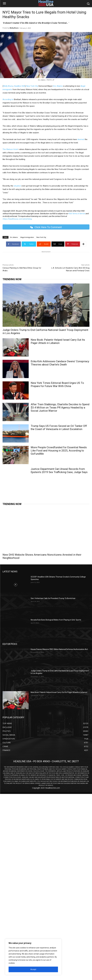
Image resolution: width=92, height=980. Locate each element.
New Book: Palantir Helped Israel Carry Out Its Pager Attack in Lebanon (58, 341)
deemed (81, 139)
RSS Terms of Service (77, 214)
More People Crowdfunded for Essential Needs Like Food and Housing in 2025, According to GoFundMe (59, 451)
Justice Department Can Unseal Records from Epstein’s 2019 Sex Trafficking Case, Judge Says (59, 471)
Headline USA (19, 86)
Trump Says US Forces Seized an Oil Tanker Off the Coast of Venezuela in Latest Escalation (59, 428)
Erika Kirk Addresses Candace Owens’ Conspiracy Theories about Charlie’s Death (60, 363)
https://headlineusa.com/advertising (17, 219)
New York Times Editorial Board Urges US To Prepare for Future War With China (57, 385)
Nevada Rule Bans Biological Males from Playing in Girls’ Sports (56, 620)
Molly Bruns (14, 28)
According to (8, 99)
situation (17, 186)
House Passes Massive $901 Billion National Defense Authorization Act (59, 649)
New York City (32, 86)
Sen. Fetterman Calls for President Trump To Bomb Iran (53, 598)
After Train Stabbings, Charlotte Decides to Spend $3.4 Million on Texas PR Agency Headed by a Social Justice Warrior (60, 408)
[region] (33, 957)
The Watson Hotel (10, 149)
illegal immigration (27, 237)
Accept (33, 969)
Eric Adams (58, 86)
